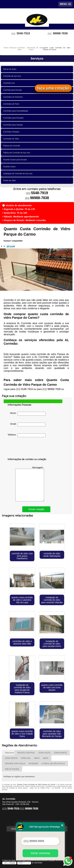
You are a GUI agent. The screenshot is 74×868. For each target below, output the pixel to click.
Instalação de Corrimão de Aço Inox (18, 174)
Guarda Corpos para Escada (15, 160)
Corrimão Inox (10, 83)
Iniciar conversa (40, 853)
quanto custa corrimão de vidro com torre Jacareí (52, 687)
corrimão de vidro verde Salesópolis (52, 555)
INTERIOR (33, 764)
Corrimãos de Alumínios (14, 97)
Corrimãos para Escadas (14, 118)
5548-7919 (23, 33)
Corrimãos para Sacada (13, 125)
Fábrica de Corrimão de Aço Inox (17, 153)
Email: (28, 424)
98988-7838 (60, 33)
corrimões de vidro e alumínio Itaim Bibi (22, 642)
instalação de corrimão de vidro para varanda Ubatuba (52, 600)
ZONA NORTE (60, 753)
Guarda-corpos (10, 167)
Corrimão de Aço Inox (13, 76)
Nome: (28, 414)
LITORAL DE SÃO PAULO (53, 764)
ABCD (37, 758)
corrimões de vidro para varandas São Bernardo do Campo (52, 734)
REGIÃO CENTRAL (26, 753)
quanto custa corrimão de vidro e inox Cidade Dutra (22, 734)
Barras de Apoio (10, 69)
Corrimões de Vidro (12, 139)
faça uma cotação (53, 88)
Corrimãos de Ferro (12, 104)
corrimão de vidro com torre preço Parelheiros (22, 556)
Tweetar (11, 246)
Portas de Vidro (10, 181)
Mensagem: (30, 484)
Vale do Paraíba (12, 769)
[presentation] (27, 448)
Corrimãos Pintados (12, 132)
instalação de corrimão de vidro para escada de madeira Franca (22, 689)
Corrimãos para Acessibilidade (16, 111)
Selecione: (10, 753)
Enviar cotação (36, 509)
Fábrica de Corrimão (12, 146)
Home (14, 829)
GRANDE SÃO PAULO (15, 764)
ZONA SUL (26, 758)
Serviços (37, 58)
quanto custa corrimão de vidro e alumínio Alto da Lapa (22, 600)
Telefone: (27, 435)
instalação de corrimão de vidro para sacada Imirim (52, 644)
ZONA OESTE (11, 758)
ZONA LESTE (45, 753)
